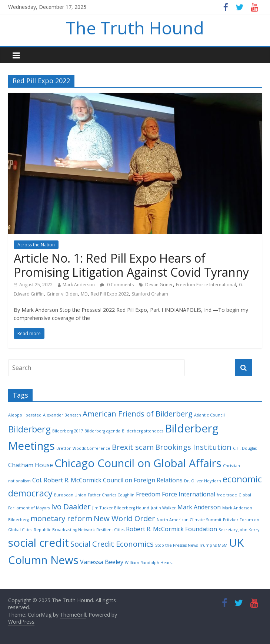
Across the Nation (36, 245)
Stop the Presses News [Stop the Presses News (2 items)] (176, 545)
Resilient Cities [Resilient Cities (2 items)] (110, 530)
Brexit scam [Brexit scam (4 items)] (133, 447)
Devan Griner (159, 285)
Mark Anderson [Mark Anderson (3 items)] (199, 507)
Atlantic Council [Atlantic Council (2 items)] (209, 415)
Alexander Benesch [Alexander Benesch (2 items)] (62, 415)
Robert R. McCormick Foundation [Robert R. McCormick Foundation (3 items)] (171, 529)
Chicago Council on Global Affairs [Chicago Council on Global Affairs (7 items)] (138, 463)
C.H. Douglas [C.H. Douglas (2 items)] (245, 448)
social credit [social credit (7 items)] (39, 543)
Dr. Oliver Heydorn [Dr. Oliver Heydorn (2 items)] (203, 481)
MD (84, 294)
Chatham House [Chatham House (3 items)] (31, 465)
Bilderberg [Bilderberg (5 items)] (29, 429)
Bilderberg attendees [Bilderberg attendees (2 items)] (143, 431)
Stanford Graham (150, 294)
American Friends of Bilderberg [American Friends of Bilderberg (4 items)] (138, 414)
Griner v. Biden (62, 294)
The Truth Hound (135, 28)
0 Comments (117, 285)
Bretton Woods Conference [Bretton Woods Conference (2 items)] (83, 448)
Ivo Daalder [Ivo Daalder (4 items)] (71, 506)
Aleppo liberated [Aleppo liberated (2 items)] (25, 415)
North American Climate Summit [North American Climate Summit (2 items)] (189, 520)
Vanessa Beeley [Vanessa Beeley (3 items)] (102, 562)
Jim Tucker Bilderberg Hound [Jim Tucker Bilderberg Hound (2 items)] (121, 508)
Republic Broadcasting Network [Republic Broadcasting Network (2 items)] (64, 530)
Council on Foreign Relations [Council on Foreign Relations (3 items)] (143, 480)
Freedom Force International (206, 285)
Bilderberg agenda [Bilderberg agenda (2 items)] (102, 431)
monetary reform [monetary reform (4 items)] (61, 518)
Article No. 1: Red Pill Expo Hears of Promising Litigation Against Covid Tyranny (131, 265)
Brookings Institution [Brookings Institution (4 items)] (193, 447)
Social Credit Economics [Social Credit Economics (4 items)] (112, 544)
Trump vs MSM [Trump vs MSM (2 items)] (213, 545)
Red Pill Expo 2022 (110, 294)
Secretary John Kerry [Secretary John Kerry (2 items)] (239, 530)
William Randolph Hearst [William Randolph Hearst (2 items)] (149, 563)
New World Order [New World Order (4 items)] (124, 518)
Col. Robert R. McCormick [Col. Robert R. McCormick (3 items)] (67, 480)
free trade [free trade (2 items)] (227, 495)
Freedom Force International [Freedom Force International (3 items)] (176, 494)
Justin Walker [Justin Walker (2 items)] (163, 508)
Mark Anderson (79, 285)
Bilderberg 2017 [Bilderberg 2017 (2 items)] (68, 431)
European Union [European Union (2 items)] (70, 495)
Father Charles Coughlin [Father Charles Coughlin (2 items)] (111, 495)
